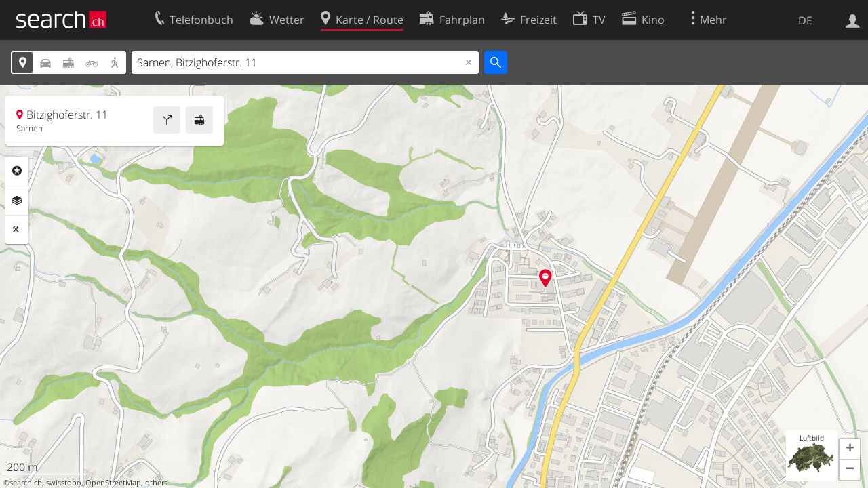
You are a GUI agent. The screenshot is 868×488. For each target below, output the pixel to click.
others (156, 483)
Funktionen (17, 230)
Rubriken (17, 171)
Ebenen (17, 201)
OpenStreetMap (113, 483)
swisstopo (64, 483)
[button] (850, 449)
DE (805, 20)
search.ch (26, 483)
